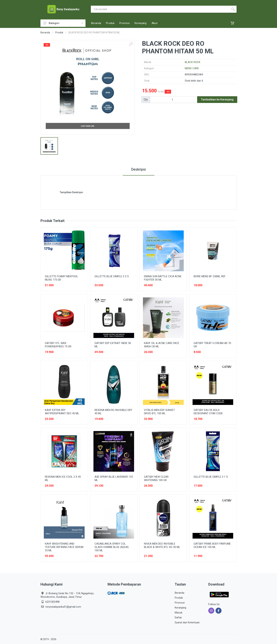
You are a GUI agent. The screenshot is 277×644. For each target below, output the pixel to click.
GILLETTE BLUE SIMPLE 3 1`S (211, 477)
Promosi (180, 603)
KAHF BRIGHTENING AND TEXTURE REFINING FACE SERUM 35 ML (64, 547)
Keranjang (180, 608)
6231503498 (52, 602)
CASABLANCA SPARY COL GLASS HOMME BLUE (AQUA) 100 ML (112, 547)
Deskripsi (139, 169)
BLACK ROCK (193, 62)
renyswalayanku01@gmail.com (63, 607)
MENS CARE (192, 68)
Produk (59, 32)
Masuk (179, 613)
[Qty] (174, 100)
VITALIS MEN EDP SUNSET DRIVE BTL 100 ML (159, 412)
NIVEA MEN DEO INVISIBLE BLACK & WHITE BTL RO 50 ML (162, 545)
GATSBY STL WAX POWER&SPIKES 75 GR (58, 345)
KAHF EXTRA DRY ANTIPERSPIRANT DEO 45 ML (62, 412)
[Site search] (160, 9)
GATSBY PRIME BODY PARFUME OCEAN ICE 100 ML (212, 545)
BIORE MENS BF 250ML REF (210, 276)
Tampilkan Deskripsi (71, 192)
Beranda (45, 32)
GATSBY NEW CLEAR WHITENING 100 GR (156, 478)
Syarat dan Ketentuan (187, 622)
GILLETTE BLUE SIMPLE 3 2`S (112, 276)
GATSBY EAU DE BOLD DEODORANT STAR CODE (208, 412)
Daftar (178, 618)
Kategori (63, 23)
